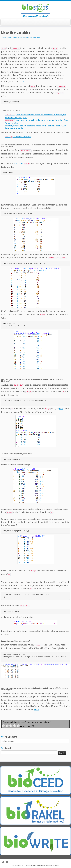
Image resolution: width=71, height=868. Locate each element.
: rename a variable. (18, 137)
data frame (22, 163)
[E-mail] (8, 861)
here (61, 409)
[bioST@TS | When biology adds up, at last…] (35, 8)
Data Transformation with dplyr (14, 37)
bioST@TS (21, 865)
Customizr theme (53, 865)
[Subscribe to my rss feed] (4, 861)
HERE (23, 81)
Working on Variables (33, 37)
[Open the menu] (67, 22)
